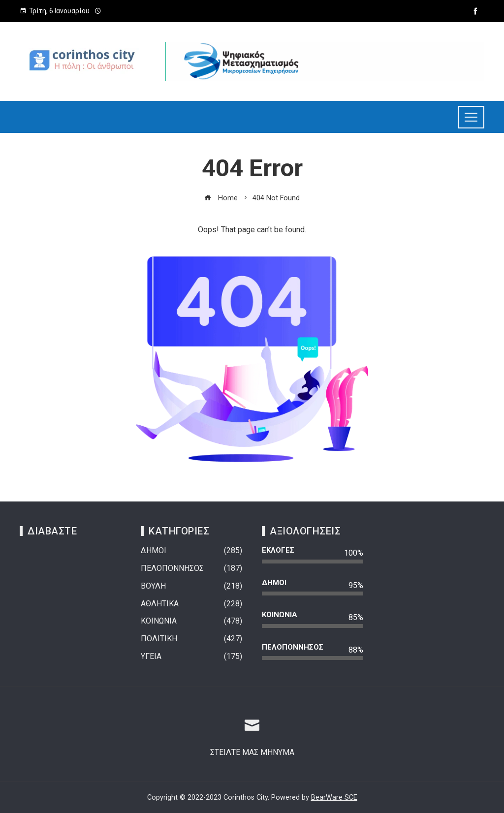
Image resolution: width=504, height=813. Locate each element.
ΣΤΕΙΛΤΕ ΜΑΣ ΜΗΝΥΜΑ (252, 752)
